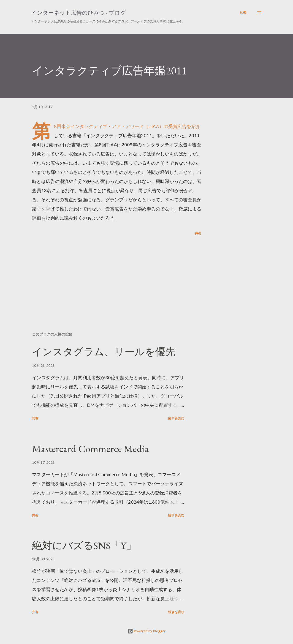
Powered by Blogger (146, 631)
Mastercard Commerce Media (90, 449)
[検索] (243, 13)
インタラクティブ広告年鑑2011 (109, 71)
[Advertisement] (109, 275)
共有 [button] (198, 233)
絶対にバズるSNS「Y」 (84, 545)
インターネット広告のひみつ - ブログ (79, 13)
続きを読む (176, 418)
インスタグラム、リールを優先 (104, 352)
